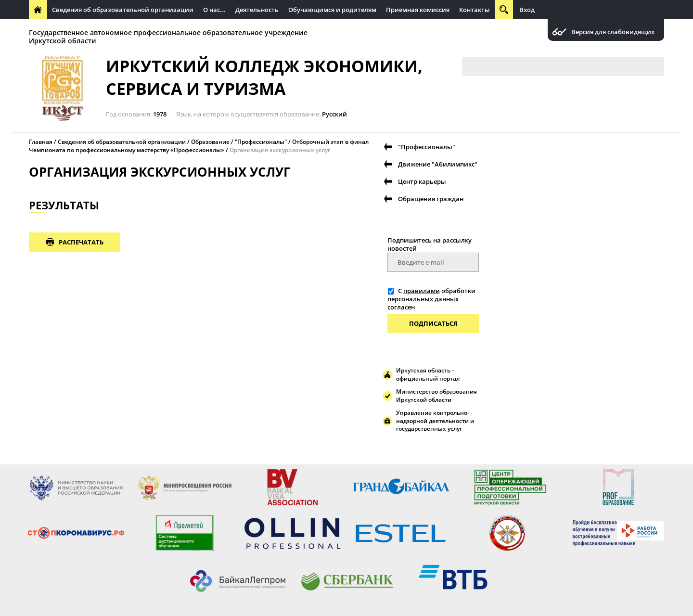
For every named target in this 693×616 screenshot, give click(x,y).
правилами (422, 291)
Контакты (475, 10)
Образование (210, 142)
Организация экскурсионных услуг (280, 150)
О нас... (214, 10)
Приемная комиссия (418, 10)
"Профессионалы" (261, 142)
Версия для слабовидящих (613, 32)
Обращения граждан (431, 199)
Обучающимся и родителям (332, 10)
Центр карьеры (422, 181)
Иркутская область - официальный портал (428, 374)
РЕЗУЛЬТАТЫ (64, 205)
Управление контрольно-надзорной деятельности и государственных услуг (435, 421)
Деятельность (257, 10)
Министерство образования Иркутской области (436, 396)
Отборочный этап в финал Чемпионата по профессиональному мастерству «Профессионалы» (199, 146)
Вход (527, 10)
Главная (41, 142)
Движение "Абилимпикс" (438, 164)
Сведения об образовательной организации (123, 10)
